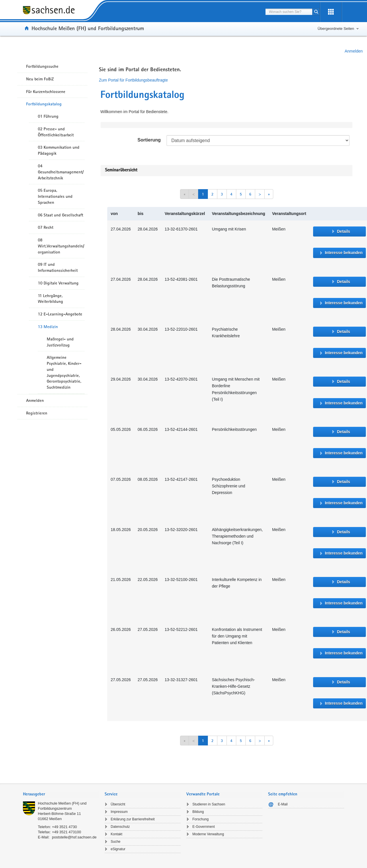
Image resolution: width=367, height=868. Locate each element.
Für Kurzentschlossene (46, 92)
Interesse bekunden (344, 253)
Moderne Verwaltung (208, 834)
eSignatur (118, 849)
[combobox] (289, 12)
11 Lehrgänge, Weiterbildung (50, 299)
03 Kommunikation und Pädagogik (59, 150)
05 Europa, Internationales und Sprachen (55, 196)
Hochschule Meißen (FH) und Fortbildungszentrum (88, 28)
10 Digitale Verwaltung (58, 283)
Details (343, 231)
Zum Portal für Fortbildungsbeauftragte (133, 80)
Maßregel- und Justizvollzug (60, 342)
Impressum (119, 812)
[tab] (61, 795)
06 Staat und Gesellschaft (60, 215)
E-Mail (283, 804)
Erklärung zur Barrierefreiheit (133, 819)
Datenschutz (120, 827)
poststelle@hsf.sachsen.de (74, 837)
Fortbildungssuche (42, 66)
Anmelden (354, 51)
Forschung (201, 819)
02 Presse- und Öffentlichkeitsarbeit (56, 132)
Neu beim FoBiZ (40, 79)
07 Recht (46, 227)
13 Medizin (48, 327)
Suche (116, 842)
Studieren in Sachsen (209, 804)
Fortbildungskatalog (44, 104)
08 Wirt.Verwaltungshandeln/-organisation (61, 246)
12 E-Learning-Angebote (60, 314)
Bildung (198, 812)
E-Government (204, 827)
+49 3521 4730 (64, 827)
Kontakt (117, 834)
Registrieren (37, 413)
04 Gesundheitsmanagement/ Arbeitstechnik (61, 172)
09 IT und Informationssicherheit (58, 267)
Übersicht (118, 804)
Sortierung (149, 140)
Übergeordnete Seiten (336, 29)
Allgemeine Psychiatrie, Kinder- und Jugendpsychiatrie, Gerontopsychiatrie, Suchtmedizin (64, 372)
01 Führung (48, 116)
